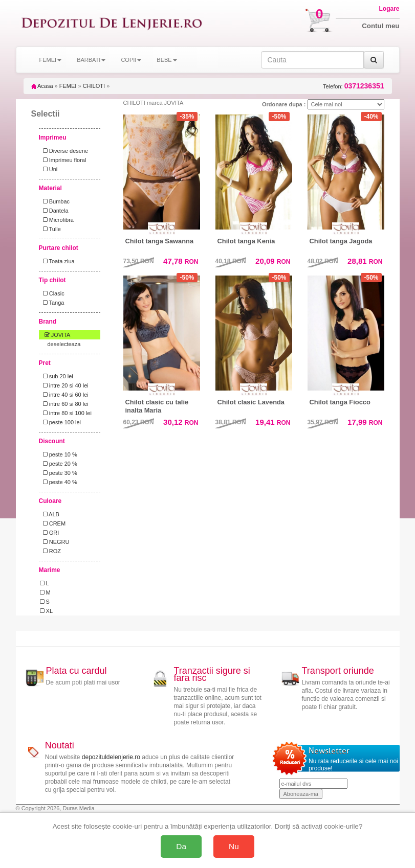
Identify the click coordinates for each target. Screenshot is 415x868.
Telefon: (353, 86)
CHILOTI (94, 86)
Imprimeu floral (63, 160)
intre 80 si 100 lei (66, 413)
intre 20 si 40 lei (64, 385)
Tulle (50, 229)
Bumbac (55, 201)
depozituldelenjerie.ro (111, 757)
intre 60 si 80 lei (64, 404)
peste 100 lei (61, 422)
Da (181, 846)
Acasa (42, 86)
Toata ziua (57, 261)
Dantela (54, 211)
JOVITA (55, 335)
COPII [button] (131, 60)
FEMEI (68, 86)
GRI (50, 533)
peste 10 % (59, 454)
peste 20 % (59, 464)
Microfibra (57, 220)
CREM (53, 523)
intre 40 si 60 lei (64, 395)
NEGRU (55, 542)
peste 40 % (59, 482)
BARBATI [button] (91, 60)
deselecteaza (64, 344)
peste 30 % (59, 473)
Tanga (52, 303)
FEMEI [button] (51, 60)
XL (47, 611)
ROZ (50, 551)
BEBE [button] (167, 60)
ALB (50, 514)
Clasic (52, 293)
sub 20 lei (57, 376)
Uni (49, 169)
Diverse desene (64, 151)
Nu (234, 846)
